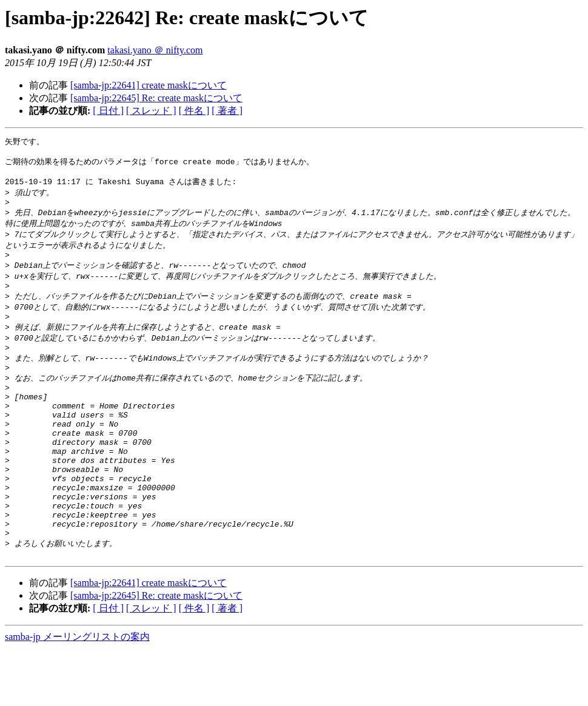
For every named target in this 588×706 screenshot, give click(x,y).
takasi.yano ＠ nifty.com (155, 50)
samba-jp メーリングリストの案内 (77, 694)
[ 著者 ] (227, 111)
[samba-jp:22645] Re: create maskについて (156, 98)
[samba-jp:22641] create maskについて (149, 85)
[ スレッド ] (151, 111)
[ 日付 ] (108, 111)
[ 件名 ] (194, 111)
